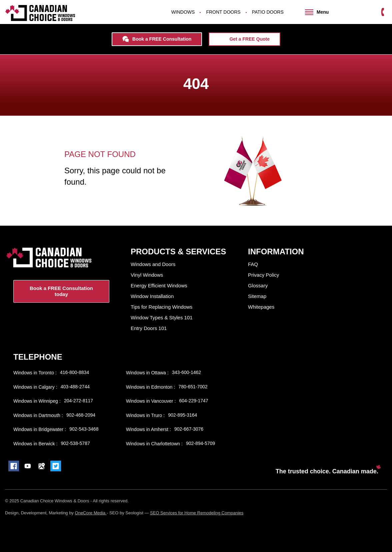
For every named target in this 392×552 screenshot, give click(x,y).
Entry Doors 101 (149, 328)
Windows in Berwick (35, 444)
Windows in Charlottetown (154, 444)
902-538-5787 (75, 443)
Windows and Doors (153, 264)
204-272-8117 (78, 401)
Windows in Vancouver (150, 401)
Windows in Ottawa (147, 373)
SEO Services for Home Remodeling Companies (197, 513)
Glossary (258, 285)
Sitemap (257, 296)
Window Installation (152, 296)
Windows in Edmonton (150, 387)
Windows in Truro (145, 415)
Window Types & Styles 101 (162, 317)
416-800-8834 (74, 372)
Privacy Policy (263, 275)
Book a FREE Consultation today (61, 291)
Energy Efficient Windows (159, 285)
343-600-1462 (186, 372)
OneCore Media (91, 513)
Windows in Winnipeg (36, 401)
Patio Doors (268, 12)
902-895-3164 (182, 415)
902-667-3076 (189, 429)
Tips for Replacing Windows (161, 307)
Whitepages (261, 307)
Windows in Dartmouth (37, 415)
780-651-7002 (193, 387)
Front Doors (223, 12)
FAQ (253, 264)
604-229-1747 (193, 401)
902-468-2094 (81, 415)
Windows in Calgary (35, 387)
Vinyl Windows (147, 275)
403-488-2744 (75, 387)
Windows (183, 12)
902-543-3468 (84, 429)
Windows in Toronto (34, 373)
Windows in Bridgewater (39, 429)
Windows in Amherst (148, 429)
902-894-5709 (200, 443)
